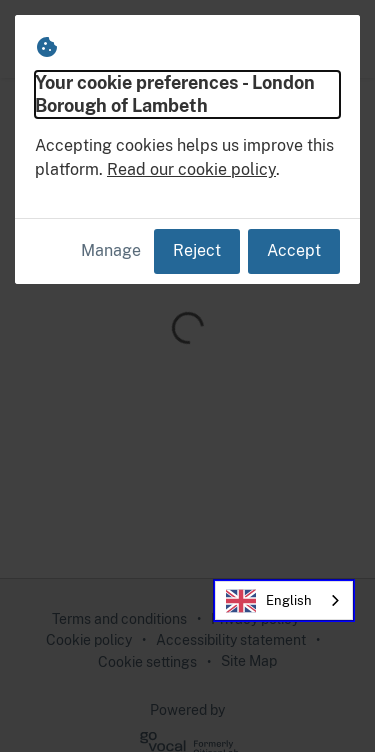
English (269, 601)
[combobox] (284, 600)
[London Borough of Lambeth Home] (78, 39)
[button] (337, 39)
